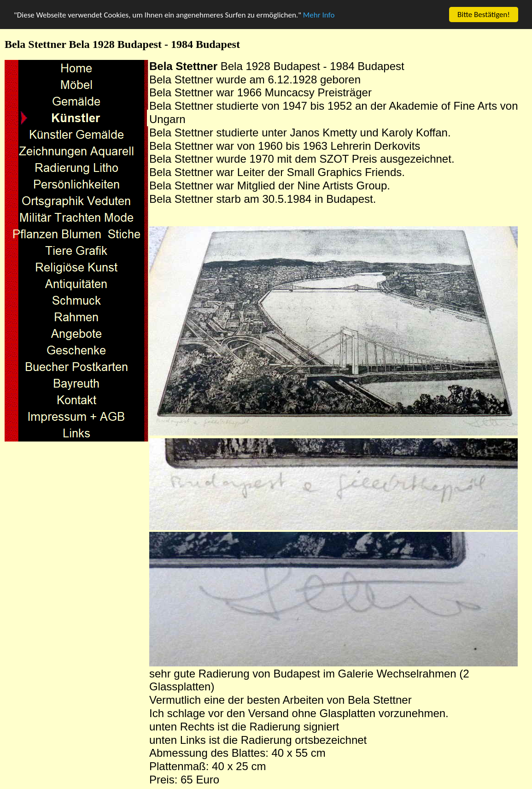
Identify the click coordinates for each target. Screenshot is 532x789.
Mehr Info (319, 15)
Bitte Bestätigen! (484, 15)
